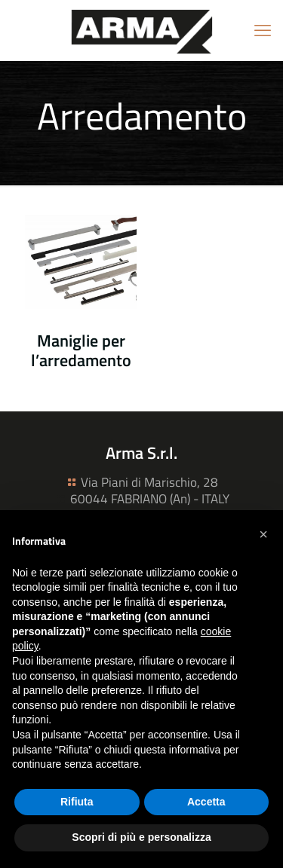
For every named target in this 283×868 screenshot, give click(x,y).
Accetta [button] (206, 802)
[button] (263, 534)
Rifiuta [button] (77, 802)
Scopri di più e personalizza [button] (141, 837)
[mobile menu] (263, 30)
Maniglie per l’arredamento (81, 350)
